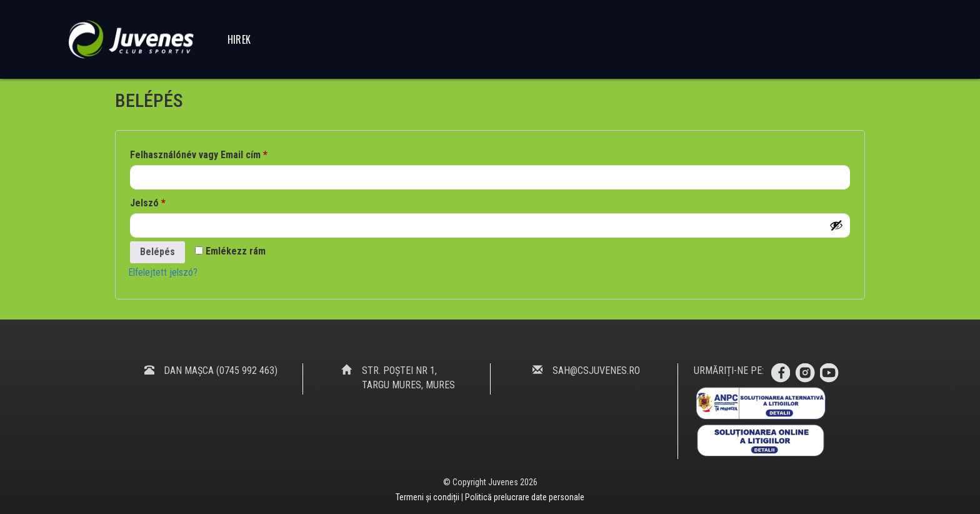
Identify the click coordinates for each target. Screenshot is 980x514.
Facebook (780, 373)
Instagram (805, 373)
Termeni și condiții (428, 497)
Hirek (239, 39)
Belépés (157, 252)
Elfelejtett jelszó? (163, 272)
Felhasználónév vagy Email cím (199, 153)
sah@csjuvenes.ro (596, 370)
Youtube (830, 373)
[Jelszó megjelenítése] (836, 225)
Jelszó (148, 201)
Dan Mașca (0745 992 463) (221, 370)
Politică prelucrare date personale (525, 497)
